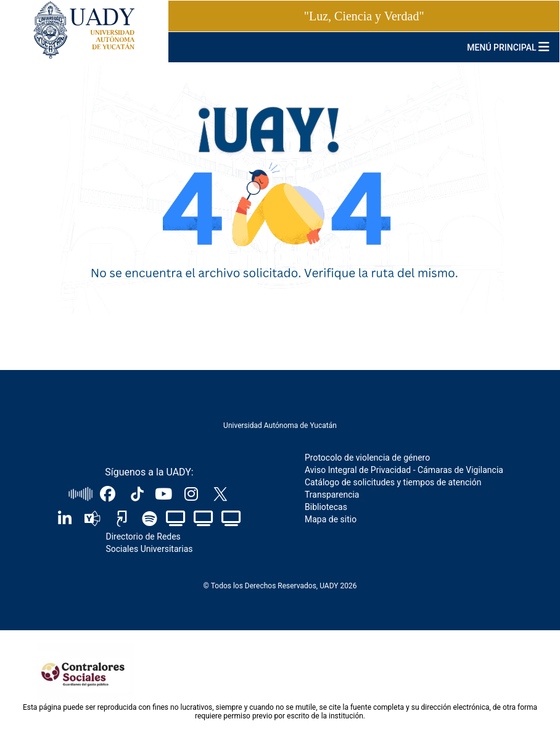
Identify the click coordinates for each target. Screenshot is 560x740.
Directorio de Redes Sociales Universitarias (149, 543)
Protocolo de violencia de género (367, 458)
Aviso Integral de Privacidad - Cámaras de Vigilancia (404, 470)
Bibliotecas (326, 507)
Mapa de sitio (331, 519)
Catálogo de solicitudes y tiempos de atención (393, 482)
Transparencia (332, 495)
